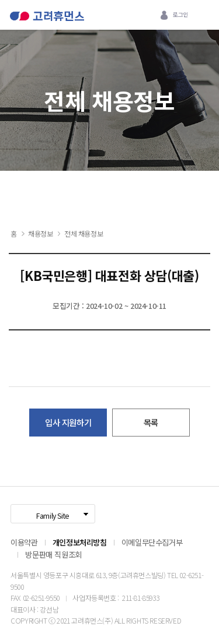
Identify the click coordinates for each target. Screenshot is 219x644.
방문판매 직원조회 (53, 555)
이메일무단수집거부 (152, 542)
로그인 (180, 15)
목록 (151, 422)
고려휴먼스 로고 (47, 19)
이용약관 (24, 542)
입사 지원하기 (68, 422)
